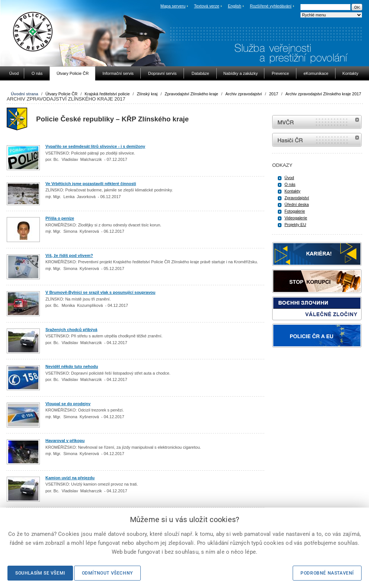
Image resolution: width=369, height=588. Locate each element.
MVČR (317, 122)
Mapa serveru (173, 6)
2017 (274, 94)
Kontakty (292, 191)
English (235, 6)
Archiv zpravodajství (244, 94)
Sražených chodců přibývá (71, 330)
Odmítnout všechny (107, 573)
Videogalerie (296, 218)
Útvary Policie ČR (61, 94)
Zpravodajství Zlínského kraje (191, 94)
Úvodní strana (24, 94)
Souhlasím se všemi (40, 573)
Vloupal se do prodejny (68, 404)
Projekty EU (295, 225)
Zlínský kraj (147, 94)
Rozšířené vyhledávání (271, 6)
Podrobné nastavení (327, 573)
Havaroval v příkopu (65, 441)
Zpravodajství (297, 198)
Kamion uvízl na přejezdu (70, 478)
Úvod (289, 178)
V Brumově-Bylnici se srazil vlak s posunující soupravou (100, 292)
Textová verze (207, 6)
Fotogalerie (295, 211)
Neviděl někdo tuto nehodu (72, 366)
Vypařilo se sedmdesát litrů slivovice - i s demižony (95, 146)
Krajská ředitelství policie (107, 94)
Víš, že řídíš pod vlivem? (69, 255)
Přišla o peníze (60, 218)
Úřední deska (297, 204)
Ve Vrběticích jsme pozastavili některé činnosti (91, 184)
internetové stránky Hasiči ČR (317, 140)
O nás (290, 184)
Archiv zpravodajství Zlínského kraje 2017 (323, 94)
